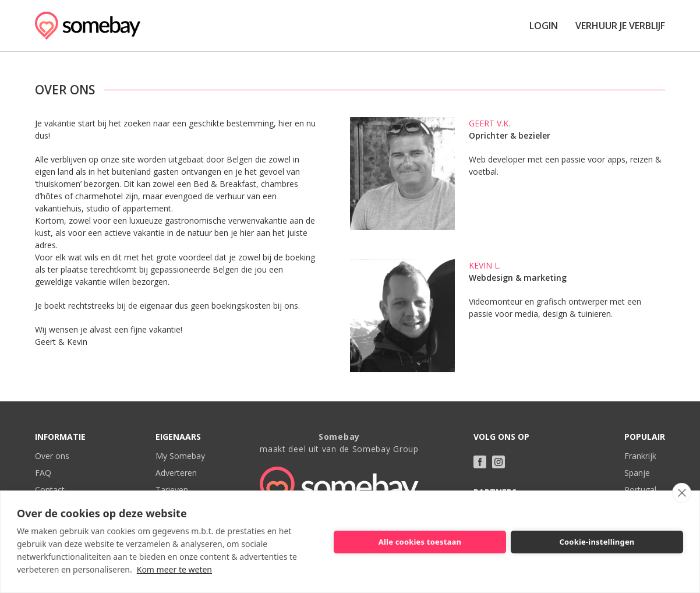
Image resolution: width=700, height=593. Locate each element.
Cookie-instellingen (597, 542)
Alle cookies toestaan (420, 542)
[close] (682, 493)
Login (544, 26)
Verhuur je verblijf (620, 26)
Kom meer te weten (174, 569)
